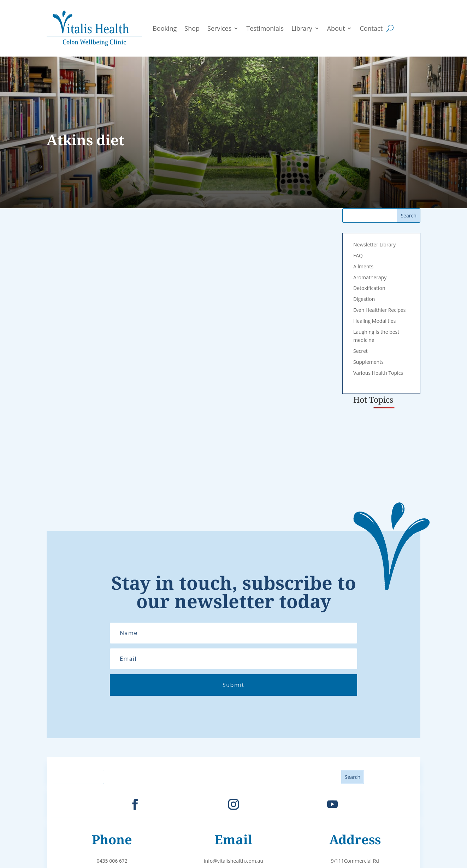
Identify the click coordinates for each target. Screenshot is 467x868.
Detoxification (369, 288)
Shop (192, 28)
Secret (360, 351)
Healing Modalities (374, 321)
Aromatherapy (370, 277)
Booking (165, 28)
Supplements (368, 362)
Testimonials (265, 28)
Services (219, 28)
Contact (371, 28)
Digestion (364, 299)
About (336, 28)
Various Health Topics (378, 373)
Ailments (363, 266)
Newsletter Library (374, 244)
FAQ (358, 255)
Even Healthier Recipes (380, 310)
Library (302, 28)
